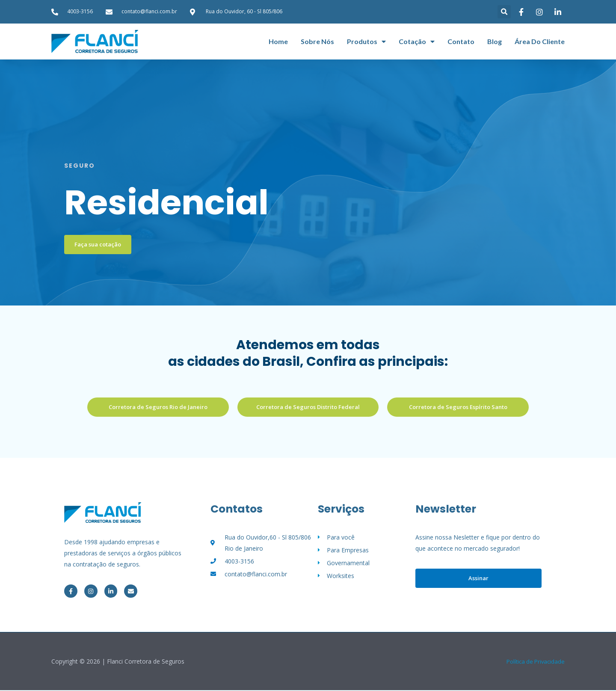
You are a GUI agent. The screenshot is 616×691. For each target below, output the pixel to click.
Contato (461, 41)
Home (278, 41)
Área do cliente (540, 41)
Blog (495, 41)
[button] (504, 12)
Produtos (366, 42)
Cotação (417, 42)
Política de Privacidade (534, 662)
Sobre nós (317, 41)
